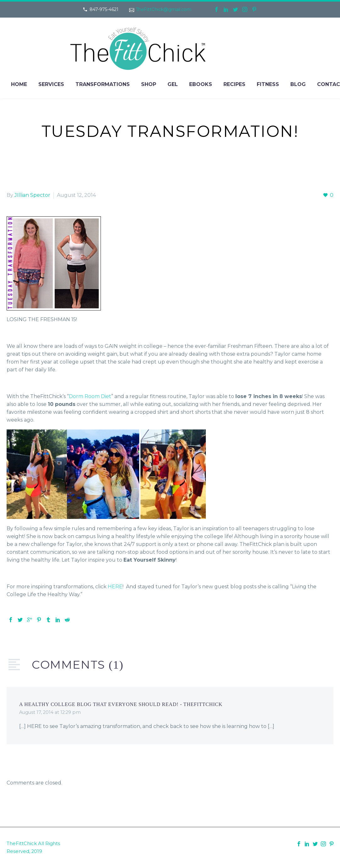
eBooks (201, 84)
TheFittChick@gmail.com (164, 9)
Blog (298, 84)
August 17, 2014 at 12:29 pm (50, 712)
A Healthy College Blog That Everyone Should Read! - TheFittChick (121, 704)
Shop (149, 84)
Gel (173, 84)
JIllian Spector (32, 195)
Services (51, 84)
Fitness (268, 84)
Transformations (103, 84)
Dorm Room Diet (90, 396)
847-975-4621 (104, 9)
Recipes (234, 84)
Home (19, 84)
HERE (115, 587)
